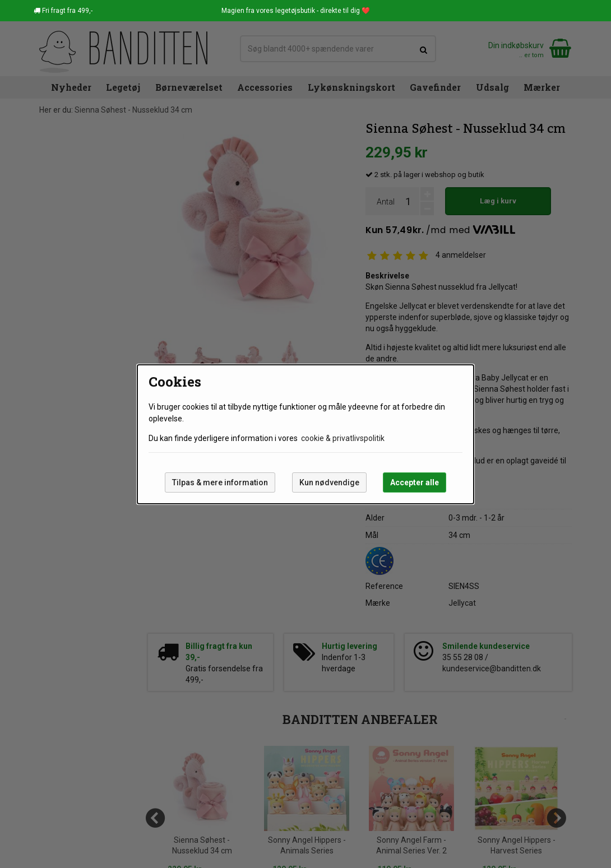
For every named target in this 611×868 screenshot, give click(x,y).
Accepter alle (415, 482)
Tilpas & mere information (220, 482)
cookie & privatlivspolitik (343, 438)
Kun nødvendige (329, 482)
